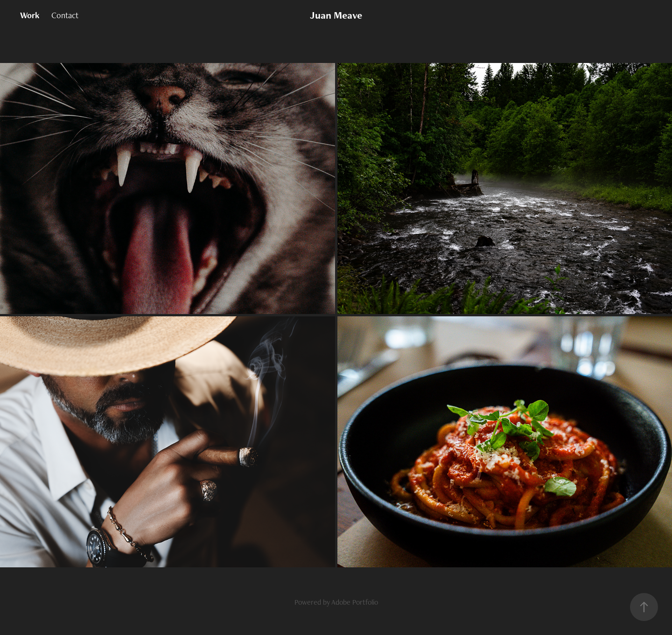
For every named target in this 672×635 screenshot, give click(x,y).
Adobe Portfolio (355, 602)
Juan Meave (336, 15)
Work (30, 15)
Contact (65, 15)
